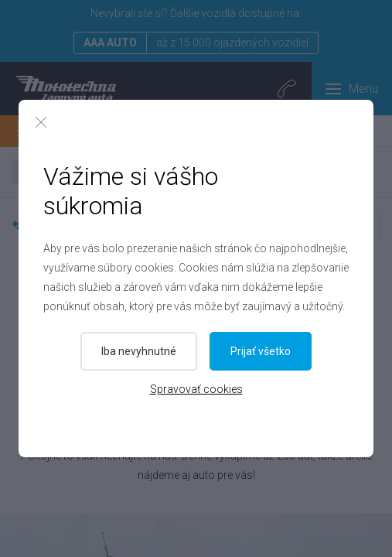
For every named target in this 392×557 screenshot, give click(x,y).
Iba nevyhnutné (139, 351)
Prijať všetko (261, 351)
